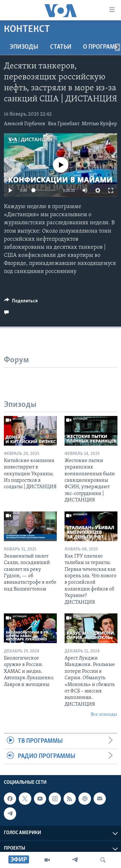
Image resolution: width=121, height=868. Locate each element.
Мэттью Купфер (99, 124)
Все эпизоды (104, 715)
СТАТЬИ (61, 47)
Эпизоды (24, 47)
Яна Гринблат (64, 124)
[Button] (21, 302)
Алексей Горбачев (25, 124)
